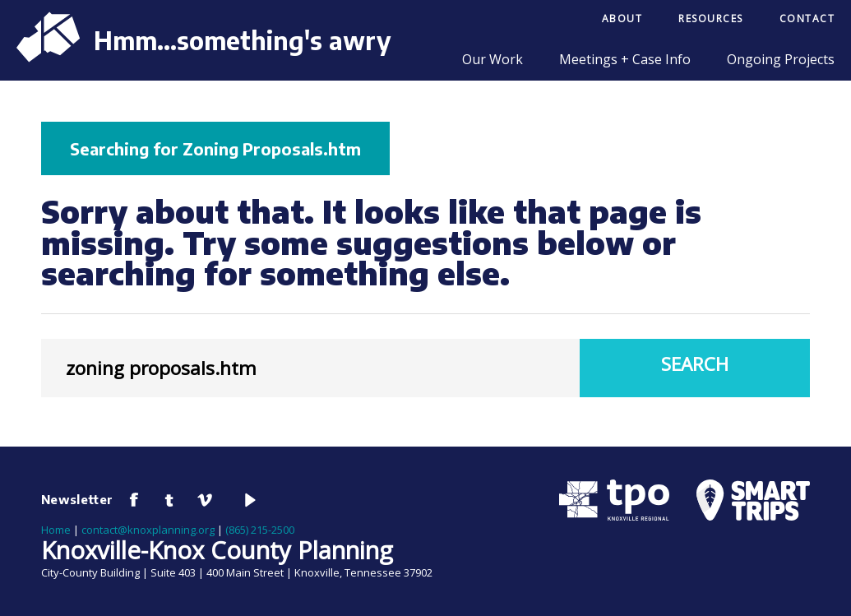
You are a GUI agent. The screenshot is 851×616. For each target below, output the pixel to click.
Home (56, 530)
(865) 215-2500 (260, 530)
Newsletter (77, 499)
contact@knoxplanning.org (148, 530)
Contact (807, 19)
